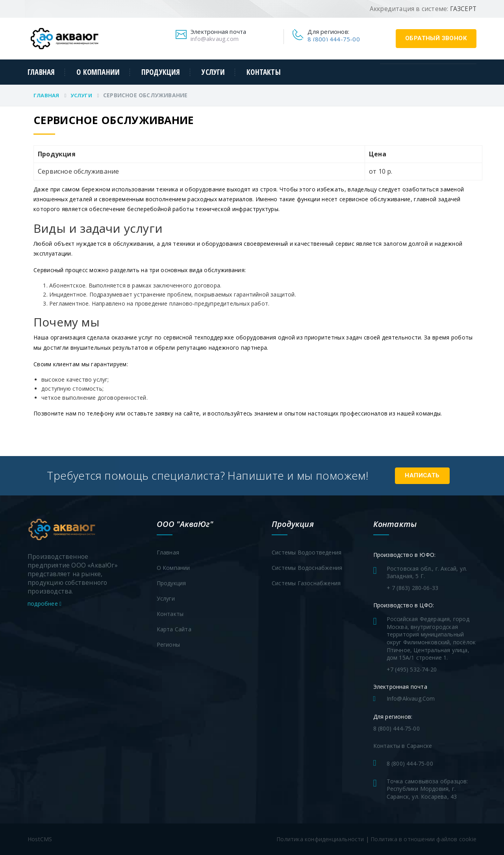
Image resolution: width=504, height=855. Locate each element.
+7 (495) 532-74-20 (412, 669)
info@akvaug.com (215, 39)
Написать (422, 475)
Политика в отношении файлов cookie (423, 839)
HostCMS (40, 839)
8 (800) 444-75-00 (334, 39)
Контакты (264, 72)
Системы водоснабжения (307, 568)
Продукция (161, 72)
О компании (98, 72)
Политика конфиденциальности (320, 839)
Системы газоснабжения (306, 583)
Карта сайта (174, 629)
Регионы (168, 644)
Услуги (213, 72)
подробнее (44, 604)
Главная (41, 72)
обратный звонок (436, 38)
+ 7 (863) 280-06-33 (413, 588)
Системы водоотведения (307, 552)
